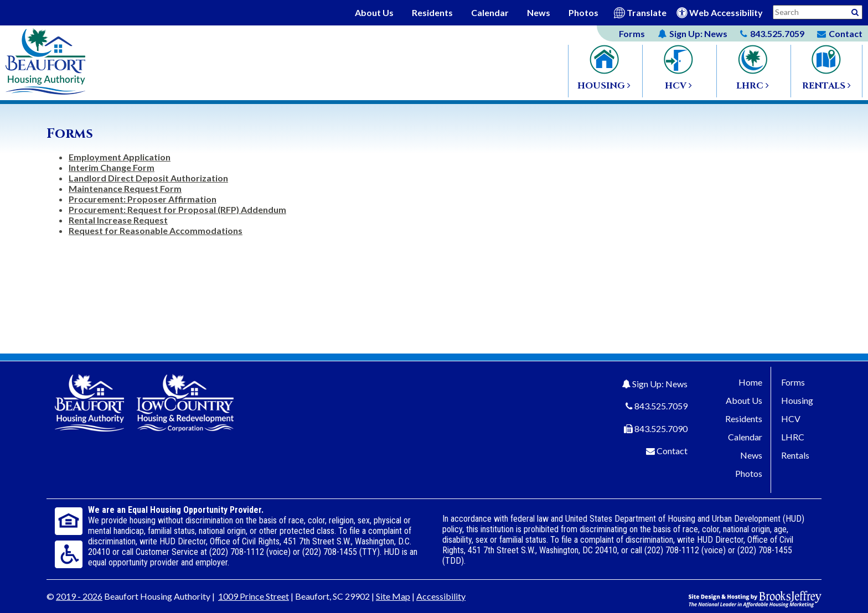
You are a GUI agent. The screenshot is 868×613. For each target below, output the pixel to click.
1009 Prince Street (254, 596)
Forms (632, 33)
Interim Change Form (112, 167)
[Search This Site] (818, 12)
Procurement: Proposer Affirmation (143, 199)
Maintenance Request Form (125, 188)
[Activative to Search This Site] (855, 11)
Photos (583, 12)
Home (750, 382)
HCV (791, 419)
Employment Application (120, 157)
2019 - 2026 (79, 596)
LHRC (793, 437)
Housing (797, 400)
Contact (672, 451)
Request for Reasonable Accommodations (156, 230)
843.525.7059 (661, 406)
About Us (374, 12)
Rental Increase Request (118, 220)
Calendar (490, 12)
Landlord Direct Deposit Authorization (148, 178)
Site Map (393, 596)
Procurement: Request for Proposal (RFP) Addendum (177, 209)
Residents (432, 12)
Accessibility (441, 596)
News (539, 12)
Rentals (795, 455)
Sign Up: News (660, 384)
